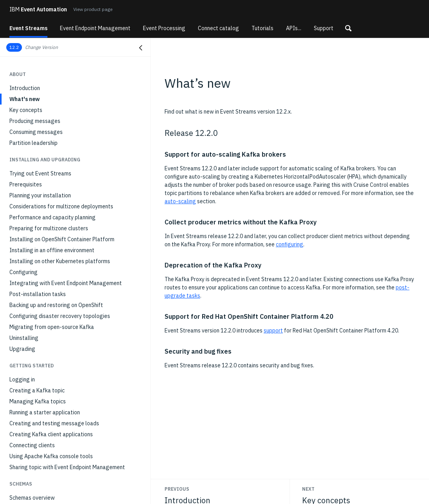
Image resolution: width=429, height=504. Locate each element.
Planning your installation (40, 195)
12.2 (14, 47)
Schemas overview (32, 498)
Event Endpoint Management (95, 28)
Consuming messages (36, 132)
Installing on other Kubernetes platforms (60, 261)
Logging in (22, 379)
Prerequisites (26, 184)
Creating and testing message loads (54, 423)
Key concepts (26, 110)
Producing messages (35, 121)
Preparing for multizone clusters (49, 228)
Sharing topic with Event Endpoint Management (67, 467)
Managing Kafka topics (38, 401)
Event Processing (164, 28)
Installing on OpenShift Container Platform (62, 239)
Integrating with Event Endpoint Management (66, 283)
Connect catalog (218, 28)
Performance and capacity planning (52, 217)
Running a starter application (45, 412)
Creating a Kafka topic (37, 390)
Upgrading (22, 349)
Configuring (24, 272)
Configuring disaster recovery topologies (60, 316)
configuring (290, 244)
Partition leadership (33, 143)
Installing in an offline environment (52, 250)
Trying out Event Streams (40, 173)
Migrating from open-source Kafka (52, 327)
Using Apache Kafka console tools (51, 456)
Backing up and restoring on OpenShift (56, 305)
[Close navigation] (141, 48)
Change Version (42, 47)
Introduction (25, 88)
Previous (177, 489)
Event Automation (38, 9)
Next (308, 489)
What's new (24, 99)
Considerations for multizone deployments (61, 206)
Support (324, 28)
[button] (348, 28)
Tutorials (262, 28)
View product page (93, 9)
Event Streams (28, 28)
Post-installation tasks (38, 294)
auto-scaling (180, 201)
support (273, 331)
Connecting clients (32, 445)
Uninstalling (24, 338)
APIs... (294, 28)
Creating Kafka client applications (51, 434)
